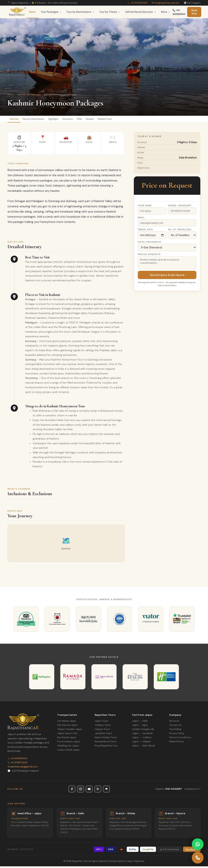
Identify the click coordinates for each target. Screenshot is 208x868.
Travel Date (145, 231)
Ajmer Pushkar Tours (106, 739)
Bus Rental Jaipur (67, 739)
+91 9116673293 (17, 764)
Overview (16, 120)
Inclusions (84, 120)
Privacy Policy (177, 735)
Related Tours (134, 120)
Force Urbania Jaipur (69, 743)
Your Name (145, 207)
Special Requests (149, 256)
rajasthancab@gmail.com (23, 768)
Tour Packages (51, 12)
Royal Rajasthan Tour (106, 747)
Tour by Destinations (80, 12)
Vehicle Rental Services (141, 12)
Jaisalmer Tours (103, 735)
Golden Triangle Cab (143, 731)
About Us (174, 722)
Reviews (114, 120)
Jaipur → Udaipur (141, 743)
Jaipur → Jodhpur (142, 739)
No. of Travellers (180, 231)
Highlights (65, 120)
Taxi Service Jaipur (67, 727)
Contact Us (175, 727)
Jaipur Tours (101, 722)
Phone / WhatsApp (180, 207)
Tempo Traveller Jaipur (70, 731)
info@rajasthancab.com (167, 3)
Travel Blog (175, 731)
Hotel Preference (149, 243)
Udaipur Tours (102, 731)
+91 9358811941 (139, 3)
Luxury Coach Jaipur (69, 751)
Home (32, 12)
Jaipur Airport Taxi (67, 735)
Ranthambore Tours (106, 743)
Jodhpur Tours (103, 727)
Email (141, 219)
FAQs (99, 120)
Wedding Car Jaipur (68, 747)
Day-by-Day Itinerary (41, 120)
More (166, 12)
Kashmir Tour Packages (29, 95)
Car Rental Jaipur (67, 722)
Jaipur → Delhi (140, 722)
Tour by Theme (110, 12)
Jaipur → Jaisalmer (142, 735)
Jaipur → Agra (140, 727)
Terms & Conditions (180, 739)
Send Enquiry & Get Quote (167, 276)
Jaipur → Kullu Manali (144, 747)
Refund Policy (177, 743)
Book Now (194, 12)
